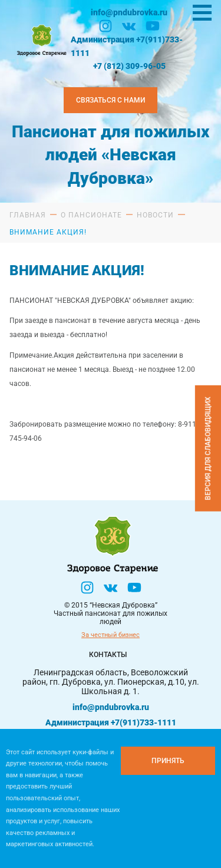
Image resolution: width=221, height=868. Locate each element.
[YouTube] (153, 26)
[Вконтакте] (129, 26)
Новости (155, 215)
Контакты (108, 655)
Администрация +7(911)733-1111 (127, 46)
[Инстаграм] (105, 26)
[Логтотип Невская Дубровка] (41, 39)
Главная (28, 215)
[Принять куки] (168, 761)
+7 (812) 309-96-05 (129, 66)
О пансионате (91, 215)
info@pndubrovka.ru (129, 12)
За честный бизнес (111, 635)
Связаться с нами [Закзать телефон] (111, 100)
